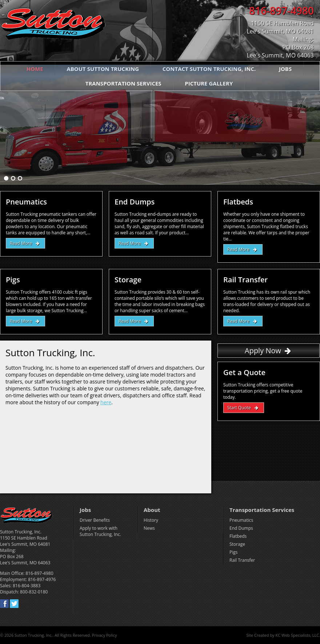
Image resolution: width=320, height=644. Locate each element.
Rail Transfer (242, 560)
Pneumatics (241, 520)
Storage (237, 544)
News (149, 528)
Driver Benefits (95, 520)
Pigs (233, 552)
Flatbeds (238, 536)
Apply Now (263, 351)
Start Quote (239, 408)
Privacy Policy (105, 635)
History (151, 520)
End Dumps (241, 528)
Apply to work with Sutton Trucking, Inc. (100, 531)
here (106, 402)
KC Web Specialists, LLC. (298, 635)
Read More (21, 243)
